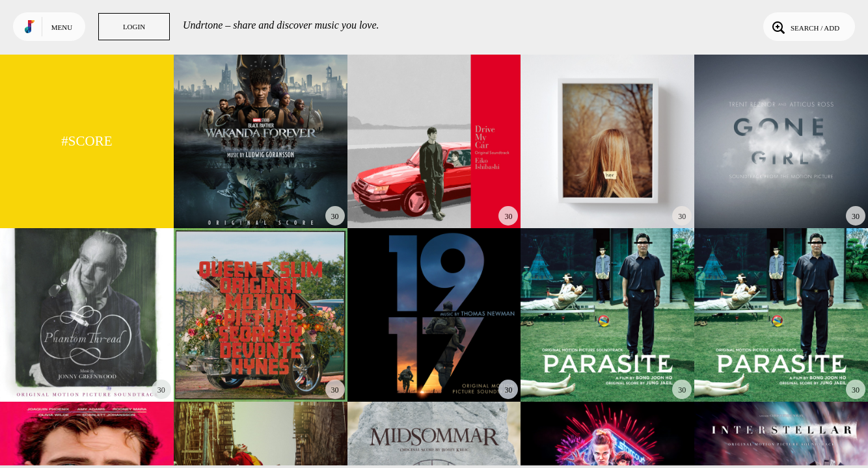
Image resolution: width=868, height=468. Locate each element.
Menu (62, 27)
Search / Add (805, 27)
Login (134, 27)
